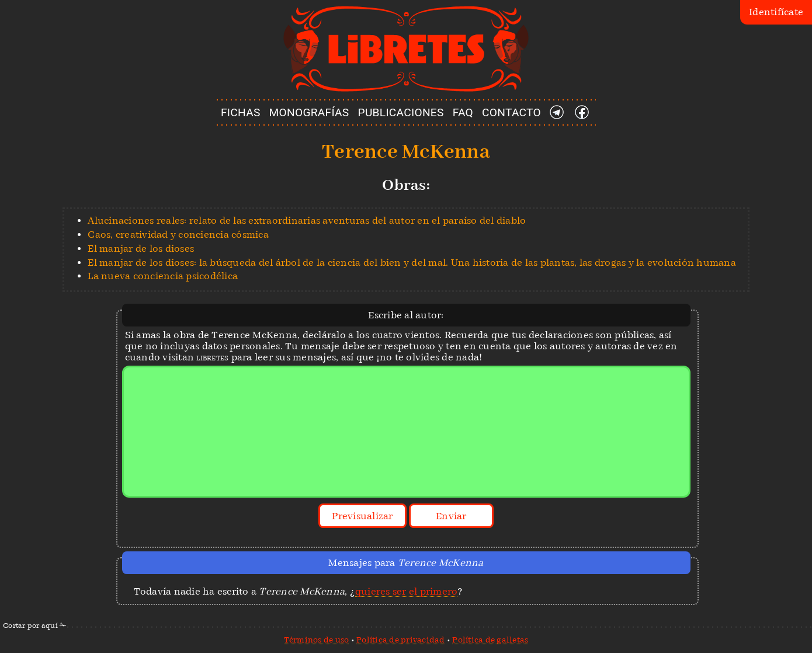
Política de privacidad (401, 640)
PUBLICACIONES (401, 112)
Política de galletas (490, 640)
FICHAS (241, 112)
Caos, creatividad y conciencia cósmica (178, 235)
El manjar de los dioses (141, 249)
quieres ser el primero (407, 591)
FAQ (463, 112)
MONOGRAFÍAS (309, 112)
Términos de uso (317, 640)
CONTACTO (511, 112)
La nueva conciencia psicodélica (163, 276)
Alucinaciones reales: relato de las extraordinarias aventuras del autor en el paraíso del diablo (307, 220)
